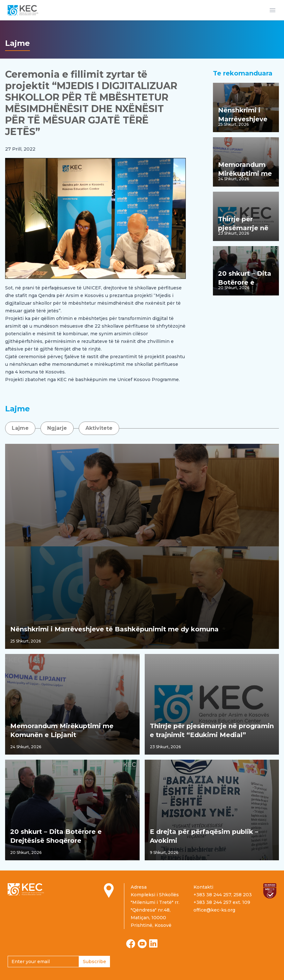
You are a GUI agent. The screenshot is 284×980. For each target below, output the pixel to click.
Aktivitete (99, 428)
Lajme (20, 428)
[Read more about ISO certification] (270, 891)
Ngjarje (57, 428)
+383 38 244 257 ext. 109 (222, 902)
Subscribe (95, 962)
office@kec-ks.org (214, 910)
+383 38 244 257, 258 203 (223, 895)
